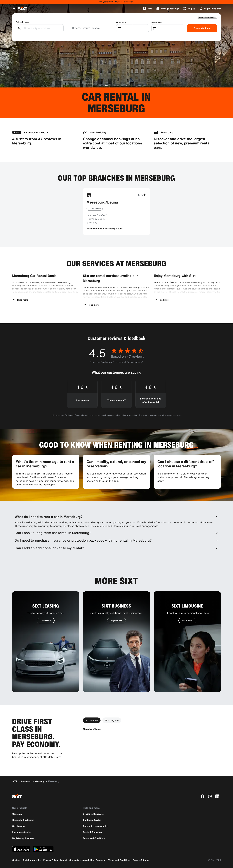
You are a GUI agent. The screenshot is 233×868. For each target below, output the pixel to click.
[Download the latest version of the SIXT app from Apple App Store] (21, 849)
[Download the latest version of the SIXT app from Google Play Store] (43, 849)
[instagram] (210, 796)
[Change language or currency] (189, 9)
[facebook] (203, 796)
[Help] (147, 9)
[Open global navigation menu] (14, 9)
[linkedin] (217, 796)
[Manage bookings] (167, 9)
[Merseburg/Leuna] (92, 729)
